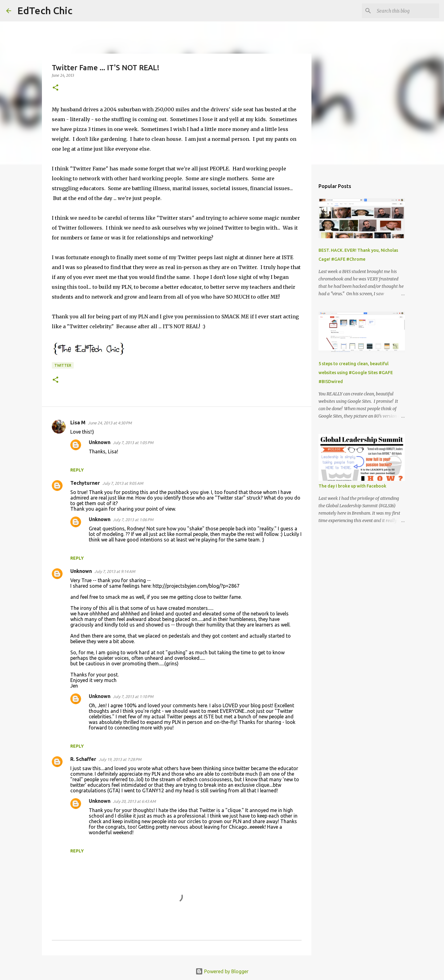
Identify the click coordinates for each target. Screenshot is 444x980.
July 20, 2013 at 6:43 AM (134, 801)
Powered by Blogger (222, 971)
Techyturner (85, 483)
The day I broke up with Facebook (352, 486)
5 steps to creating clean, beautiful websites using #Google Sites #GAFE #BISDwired (356, 373)
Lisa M (78, 423)
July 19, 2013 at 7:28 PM (120, 759)
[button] (55, 88)
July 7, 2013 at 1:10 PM (133, 696)
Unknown (100, 442)
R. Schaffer (83, 759)
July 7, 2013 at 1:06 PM (133, 520)
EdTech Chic (45, 10)
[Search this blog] (407, 11)
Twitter (63, 365)
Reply (77, 470)
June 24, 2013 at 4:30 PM (110, 423)
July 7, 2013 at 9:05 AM (123, 483)
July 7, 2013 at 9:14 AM (115, 571)
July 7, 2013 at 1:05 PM (133, 443)
